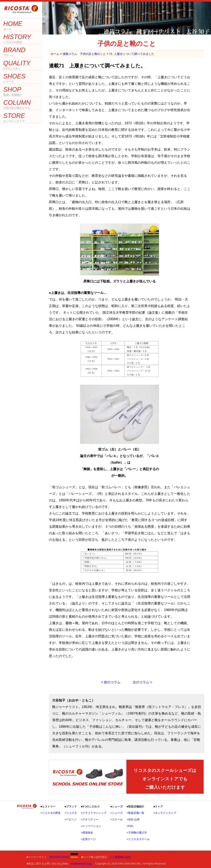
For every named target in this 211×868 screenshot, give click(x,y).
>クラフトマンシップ (93, 813)
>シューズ (116, 813)
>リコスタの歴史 (51, 813)
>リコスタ (71, 813)
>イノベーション (91, 826)
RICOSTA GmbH (64, 857)
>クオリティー (89, 819)
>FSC (130, 826)
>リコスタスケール (138, 839)
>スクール (116, 819)
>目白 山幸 (133, 819)
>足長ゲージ (88, 839)
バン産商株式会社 (120, 857)
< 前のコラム (111, 682)
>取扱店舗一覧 (135, 813)
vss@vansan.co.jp (81, 864)
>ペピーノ (71, 819)
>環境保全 (87, 833)
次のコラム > (142, 682)
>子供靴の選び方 (137, 833)
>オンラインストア (165, 813)
